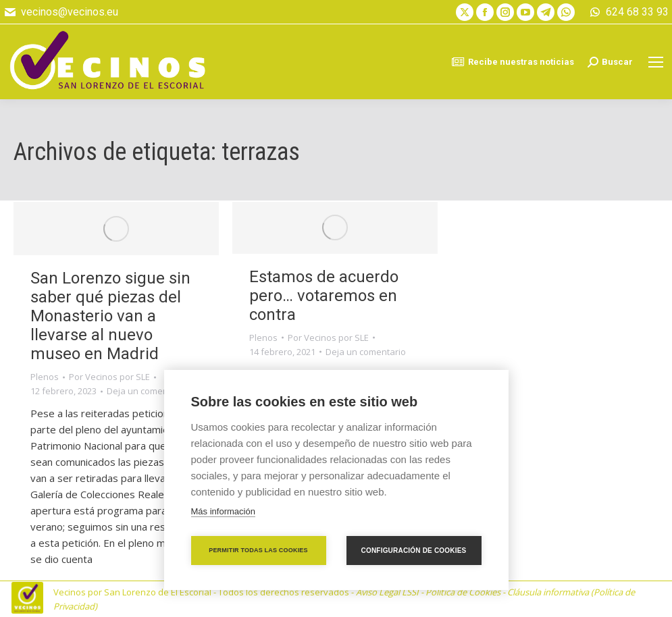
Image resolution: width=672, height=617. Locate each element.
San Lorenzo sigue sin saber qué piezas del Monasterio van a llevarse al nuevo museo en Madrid (110, 316)
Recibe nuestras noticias (513, 62)
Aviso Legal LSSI (387, 592)
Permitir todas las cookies (258, 550)
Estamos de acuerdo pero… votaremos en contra (324, 296)
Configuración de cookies (414, 551)
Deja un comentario (147, 391)
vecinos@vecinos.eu (61, 12)
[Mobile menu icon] (656, 62)
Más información (223, 511)
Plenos (45, 377)
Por (109, 377)
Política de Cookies (463, 592)
